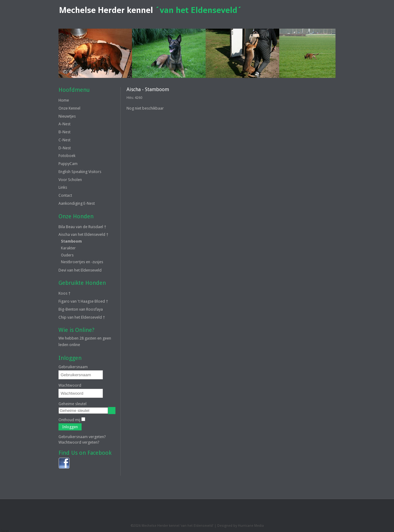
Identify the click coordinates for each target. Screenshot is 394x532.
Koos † (64, 293)
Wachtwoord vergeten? (79, 442)
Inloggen (70, 427)
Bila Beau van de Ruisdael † (82, 227)
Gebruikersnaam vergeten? (82, 437)
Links (63, 187)
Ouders (67, 255)
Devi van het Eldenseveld (80, 270)
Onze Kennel (69, 108)
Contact (65, 195)
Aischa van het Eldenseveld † (83, 234)
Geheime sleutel (72, 404)
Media (259, 526)
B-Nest (64, 132)
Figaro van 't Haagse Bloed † (83, 301)
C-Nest (64, 140)
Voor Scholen (70, 180)
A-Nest (64, 124)
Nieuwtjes (67, 116)
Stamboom (71, 241)
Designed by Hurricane (236, 526)
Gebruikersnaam (73, 367)
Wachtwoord (70, 385)
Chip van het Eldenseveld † (82, 317)
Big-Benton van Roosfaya (81, 309)
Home (64, 100)
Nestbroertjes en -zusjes (82, 262)
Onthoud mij (69, 420)
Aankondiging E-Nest (77, 203)
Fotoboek (67, 156)
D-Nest (65, 148)
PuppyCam (68, 164)
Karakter (68, 248)
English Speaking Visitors (80, 172)
